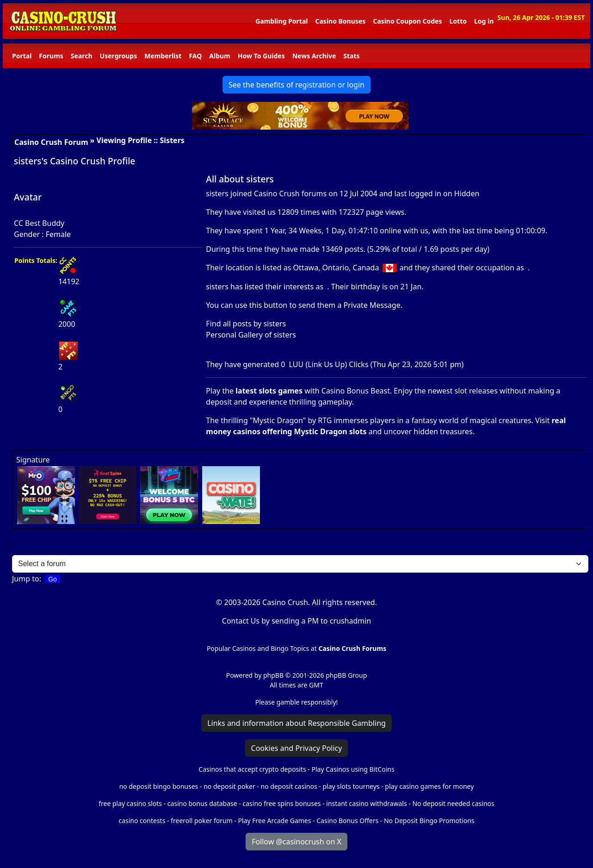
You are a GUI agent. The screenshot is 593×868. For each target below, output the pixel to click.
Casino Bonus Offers (347, 821)
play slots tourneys (351, 786)
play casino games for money (429, 786)
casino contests (142, 821)
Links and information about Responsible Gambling (296, 723)
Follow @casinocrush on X (296, 842)
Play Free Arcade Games (275, 821)
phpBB (273, 675)
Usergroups (119, 56)
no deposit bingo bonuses (159, 786)
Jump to (26, 579)
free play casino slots (130, 803)
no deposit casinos (289, 786)
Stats (351, 56)
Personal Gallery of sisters (251, 335)
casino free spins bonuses (281, 803)
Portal (22, 56)
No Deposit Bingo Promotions (429, 821)
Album (219, 56)
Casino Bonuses (340, 21)
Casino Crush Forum (51, 142)
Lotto (458, 21)
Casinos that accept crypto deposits (252, 769)
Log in (484, 21)
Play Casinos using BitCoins (353, 769)
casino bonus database (202, 803)
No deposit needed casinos (453, 803)
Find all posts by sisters (246, 324)
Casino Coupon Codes (407, 21)
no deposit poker (229, 786)
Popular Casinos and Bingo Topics (258, 648)
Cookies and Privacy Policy (297, 748)
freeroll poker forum (202, 821)
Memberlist (163, 56)
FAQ (195, 56)
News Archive (314, 56)
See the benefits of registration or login (296, 85)
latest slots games (269, 391)
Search (82, 56)
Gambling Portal (281, 21)
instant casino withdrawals (367, 803)
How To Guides (261, 56)
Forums (51, 56)
